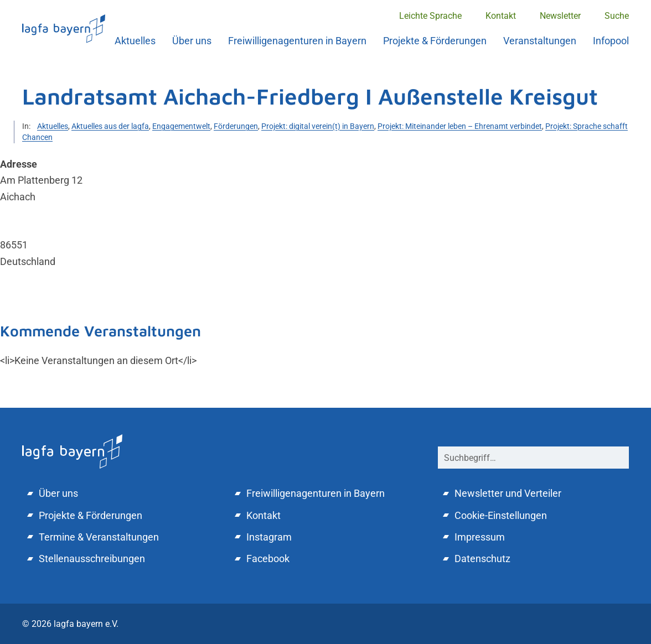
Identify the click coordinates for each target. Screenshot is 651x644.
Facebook (268, 559)
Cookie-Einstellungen (501, 515)
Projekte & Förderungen (435, 41)
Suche (617, 16)
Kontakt (501, 16)
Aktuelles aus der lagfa (110, 126)
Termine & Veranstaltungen (99, 537)
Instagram (269, 537)
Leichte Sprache (430, 16)
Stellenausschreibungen (92, 559)
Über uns (192, 41)
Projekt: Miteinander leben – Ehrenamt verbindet (460, 126)
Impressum (480, 537)
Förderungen (236, 126)
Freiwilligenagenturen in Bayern (297, 41)
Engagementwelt (181, 126)
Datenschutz (482, 559)
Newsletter (560, 16)
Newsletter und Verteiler (508, 493)
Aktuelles (135, 41)
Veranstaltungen (540, 41)
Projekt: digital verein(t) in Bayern (318, 126)
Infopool (611, 41)
